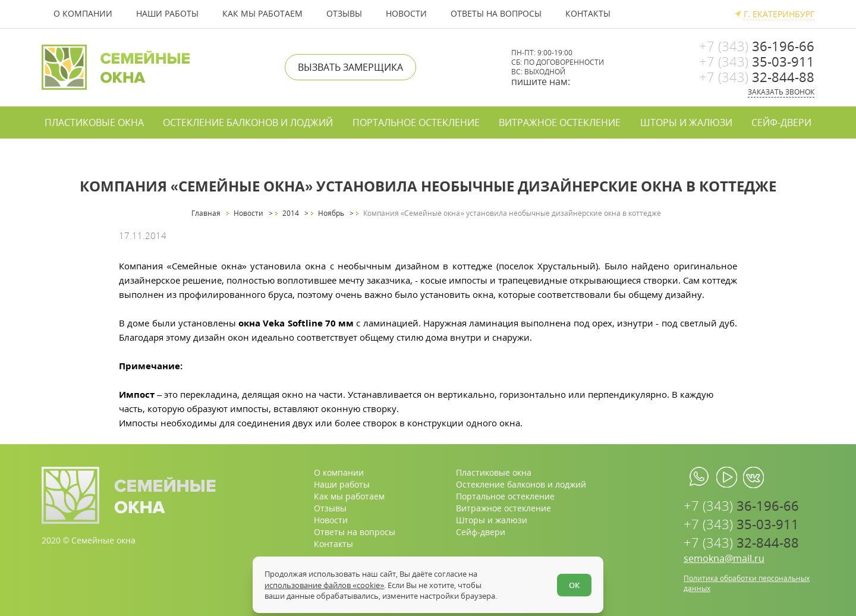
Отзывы (344, 13)
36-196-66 (757, 46)
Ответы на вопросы (496, 13)
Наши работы (167, 13)
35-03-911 (757, 61)
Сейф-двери (781, 122)
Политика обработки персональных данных (747, 583)
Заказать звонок (781, 92)
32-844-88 (757, 77)
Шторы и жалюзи (686, 122)
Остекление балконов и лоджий (248, 122)
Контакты (588, 13)
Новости (406, 13)
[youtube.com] (727, 477)
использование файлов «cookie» (324, 585)
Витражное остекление (560, 122)
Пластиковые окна (94, 122)
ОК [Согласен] (574, 585)
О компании (83, 13)
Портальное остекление (416, 122)
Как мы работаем (262, 13)
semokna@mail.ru (724, 559)
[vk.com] (753, 477)
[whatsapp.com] (700, 477)
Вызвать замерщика (350, 67)
